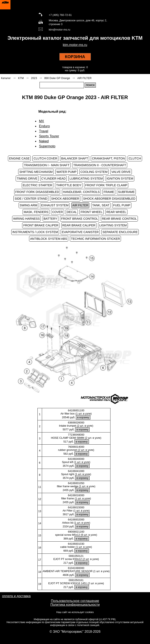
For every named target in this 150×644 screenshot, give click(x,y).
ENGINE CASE (19, 158)
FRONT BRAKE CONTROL (79, 219)
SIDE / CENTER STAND (31, 199)
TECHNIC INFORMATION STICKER (95, 239)
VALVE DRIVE (121, 172)
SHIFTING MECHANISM (36, 172)
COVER (57, 212)
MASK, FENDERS (36, 212)
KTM (21, 78)
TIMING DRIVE (27, 179)
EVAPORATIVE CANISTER (80, 232)
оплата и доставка (16, 596)
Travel (44, 131)
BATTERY (51, 219)
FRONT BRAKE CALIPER (41, 225)
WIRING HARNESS (26, 219)
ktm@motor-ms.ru (60, 30)
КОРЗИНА (75, 57)
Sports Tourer (49, 136)
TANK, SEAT (101, 205)
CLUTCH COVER (45, 158)
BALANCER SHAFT (75, 158)
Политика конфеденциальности (75, 605)
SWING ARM (28, 205)
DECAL (72, 212)
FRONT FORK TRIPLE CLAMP (106, 185)
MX (42, 121)
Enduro (45, 126)
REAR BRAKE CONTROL (119, 219)
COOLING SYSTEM (94, 172)
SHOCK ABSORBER (65, 199)
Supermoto (47, 146)
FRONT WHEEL (91, 212)
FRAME (109, 192)
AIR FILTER (84, 78)
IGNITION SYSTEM (120, 179)
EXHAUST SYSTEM (55, 205)
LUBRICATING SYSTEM (86, 179)
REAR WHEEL (116, 212)
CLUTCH (135, 158)
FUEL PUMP (122, 205)
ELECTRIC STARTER (38, 185)
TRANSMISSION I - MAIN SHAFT (47, 165)
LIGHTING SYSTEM (113, 225)
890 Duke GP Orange (57, 78)
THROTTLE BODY (69, 185)
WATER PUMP (67, 172)
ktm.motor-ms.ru (75, 45)
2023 (34, 78)
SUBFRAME (126, 192)
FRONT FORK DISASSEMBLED (37, 192)
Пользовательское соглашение (75, 601)
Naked (44, 141)
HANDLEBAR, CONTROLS (81, 192)
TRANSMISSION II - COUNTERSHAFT (100, 165)
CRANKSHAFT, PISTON (108, 158)
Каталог (6, 78)
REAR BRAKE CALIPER (79, 225)
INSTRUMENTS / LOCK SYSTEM (35, 232)
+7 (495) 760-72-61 (60, 15)
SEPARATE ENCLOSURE (120, 232)
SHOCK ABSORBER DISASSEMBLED (109, 199)
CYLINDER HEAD (53, 179)
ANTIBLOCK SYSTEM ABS (49, 239)
